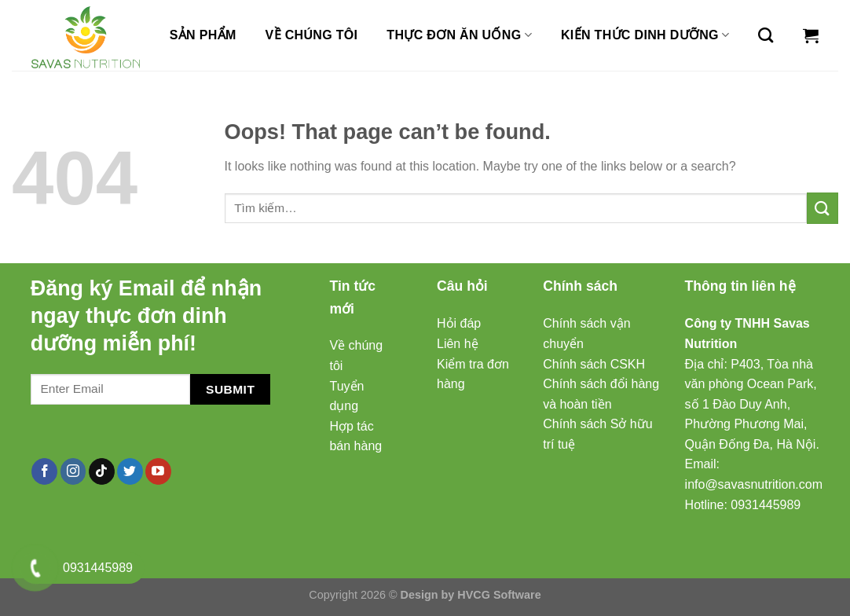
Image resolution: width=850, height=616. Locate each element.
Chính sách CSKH (594, 364)
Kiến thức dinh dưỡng (645, 35)
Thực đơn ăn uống (459, 35)
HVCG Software (499, 595)
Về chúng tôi (312, 35)
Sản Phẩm (203, 35)
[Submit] (823, 208)
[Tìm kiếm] (766, 35)
